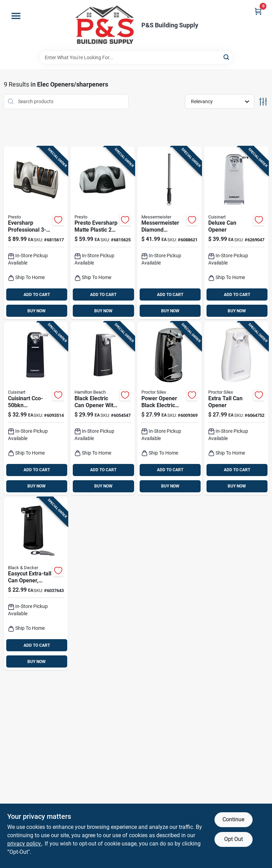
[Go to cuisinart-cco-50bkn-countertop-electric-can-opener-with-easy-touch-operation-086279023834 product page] (36, 408)
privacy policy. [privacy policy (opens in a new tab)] (25, 844)
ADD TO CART (37, 295)
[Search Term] (136, 57)
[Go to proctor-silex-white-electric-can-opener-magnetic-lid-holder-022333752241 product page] (236, 408)
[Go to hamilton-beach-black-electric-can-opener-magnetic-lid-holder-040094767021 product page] (103, 408)
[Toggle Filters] (263, 102)
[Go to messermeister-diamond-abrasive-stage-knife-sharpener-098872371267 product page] (169, 233)
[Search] (227, 57)
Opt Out (234, 839)
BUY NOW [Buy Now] (37, 311)
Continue (233, 819)
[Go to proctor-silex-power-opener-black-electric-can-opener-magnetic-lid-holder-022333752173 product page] (169, 408)
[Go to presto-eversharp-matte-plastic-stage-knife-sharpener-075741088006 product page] (103, 233)
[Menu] (16, 16)
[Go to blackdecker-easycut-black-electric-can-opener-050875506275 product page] (36, 584)
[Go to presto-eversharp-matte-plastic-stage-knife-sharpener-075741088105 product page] (36, 233)
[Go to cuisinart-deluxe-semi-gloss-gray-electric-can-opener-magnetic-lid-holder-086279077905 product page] (236, 233)
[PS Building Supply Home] (105, 25)
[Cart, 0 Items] (258, 11)
